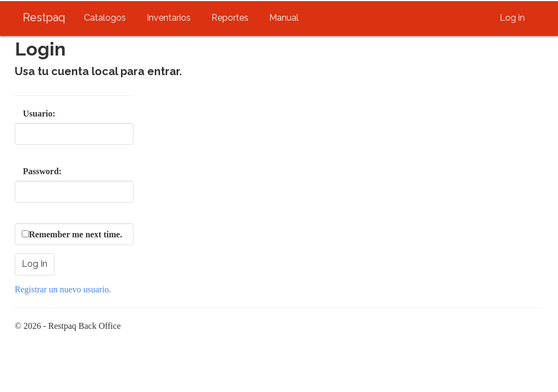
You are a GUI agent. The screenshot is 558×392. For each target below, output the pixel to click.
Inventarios (169, 18)
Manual (284, 18)
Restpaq (44, 17)
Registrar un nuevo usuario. (63, 289)
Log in (512, 18)
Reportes (230, 18)
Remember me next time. (75, 234)
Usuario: (29, 114)
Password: (29, 171)
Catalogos (105, 18)
